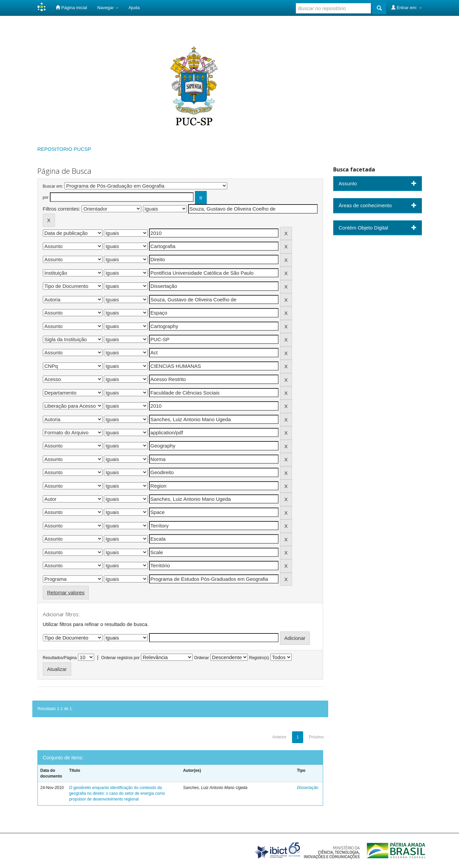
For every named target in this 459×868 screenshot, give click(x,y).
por (46, 197)
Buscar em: (53, 186)
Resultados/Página (60, 658)
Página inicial (71, 7)
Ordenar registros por (120, 658)
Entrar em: (407, 7)
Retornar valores (66, 592)
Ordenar (201, 658)
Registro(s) (259, 658)
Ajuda (134, 8)
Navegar (108, 8)
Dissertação (307, 788)
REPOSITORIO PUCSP (64, 149)
